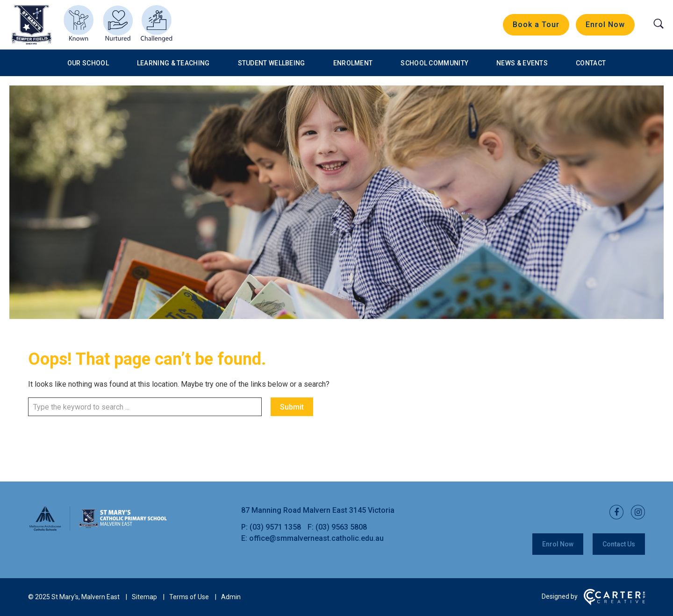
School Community (434, 63)
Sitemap (144, 597)
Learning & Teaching (173, 63)
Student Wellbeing (272, 63)
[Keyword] (145, 407)
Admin (231, 597)
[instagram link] (635, 513)
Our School (88, 63)
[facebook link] (614, 513)
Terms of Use (189, 597)
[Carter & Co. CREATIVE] (614, 603)
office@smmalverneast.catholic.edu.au (316, 538)
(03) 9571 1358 (276, 527)
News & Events (522, 63)
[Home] (98, 529)
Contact (591, 63)
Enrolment (353, 63)
